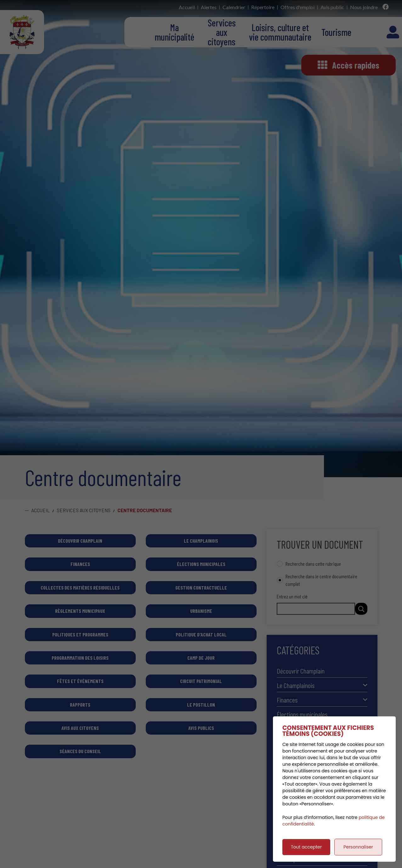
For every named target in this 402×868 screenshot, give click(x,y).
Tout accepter (306, 847)
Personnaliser (358, 847)
